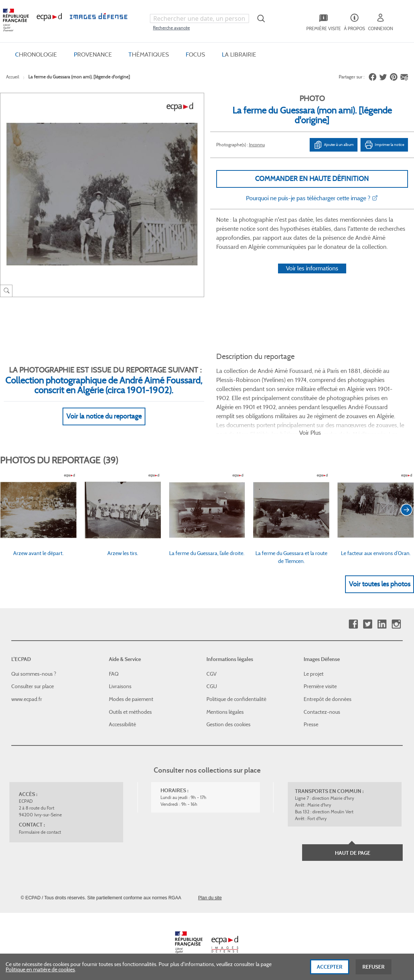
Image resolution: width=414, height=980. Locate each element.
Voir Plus (310, 433)
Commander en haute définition (312, 179)
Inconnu (257, 145)
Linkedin (382, 624)
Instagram (396, 624)
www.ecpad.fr (27, 699)
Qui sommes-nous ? (34, 674)
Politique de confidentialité (236, 699)
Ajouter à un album (334, 145)
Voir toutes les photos (380, 584)
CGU (212, 686)
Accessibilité (122, 724)
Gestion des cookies (228, 724)
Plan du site (210, 898)
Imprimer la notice (384, 145)
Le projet (314, 674)
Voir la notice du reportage (104, 416)
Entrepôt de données (328, 699)
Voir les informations (312, 268)
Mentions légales (225, 712)
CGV (212, 674)
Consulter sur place (33, 686)
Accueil (13, 77)
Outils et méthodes (130, 712)
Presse (311, 724)
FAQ (114, 674)
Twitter (367, 624)
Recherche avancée (171, 28)
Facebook (353, 624)
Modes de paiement (131, 699)
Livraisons (120, 686)
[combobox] (199, 18)
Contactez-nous (322, 712)
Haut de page (353, 853)
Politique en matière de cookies (40, 971)
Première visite (320, 686)
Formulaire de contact (40, 832)
